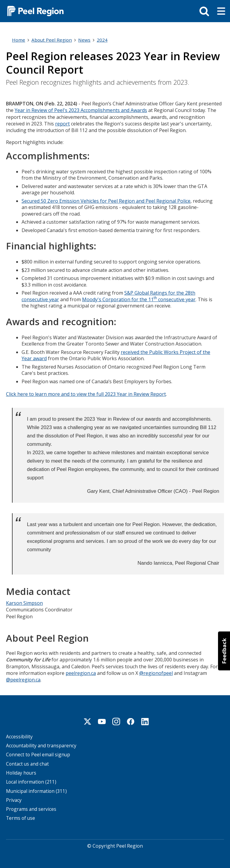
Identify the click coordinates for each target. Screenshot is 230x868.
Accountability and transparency (41, 745)
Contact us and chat (27, 763)
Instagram (116, 721)
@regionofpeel (156, 672)
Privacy (14, 799)
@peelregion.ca (23, 679)
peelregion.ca (81, 672)
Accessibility (19, 736)
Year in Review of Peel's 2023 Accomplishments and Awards (81, 110)
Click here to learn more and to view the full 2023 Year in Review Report (86, 393)
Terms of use (21, 818)
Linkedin (145, 721)
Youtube (102, 721)
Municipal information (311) (36, 790)
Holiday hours (21, 772)
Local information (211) (31, 781)
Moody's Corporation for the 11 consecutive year (139, 299)
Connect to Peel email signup (38, 754)
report (62, 124)
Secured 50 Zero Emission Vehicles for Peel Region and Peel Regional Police (106, 201)
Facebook (131, 721)
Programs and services (31, 809)
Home (19, 40)
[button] (224, 651)
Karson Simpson (24, 602)
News (84, 40)
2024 (102, 40)
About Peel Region (52, 40)
